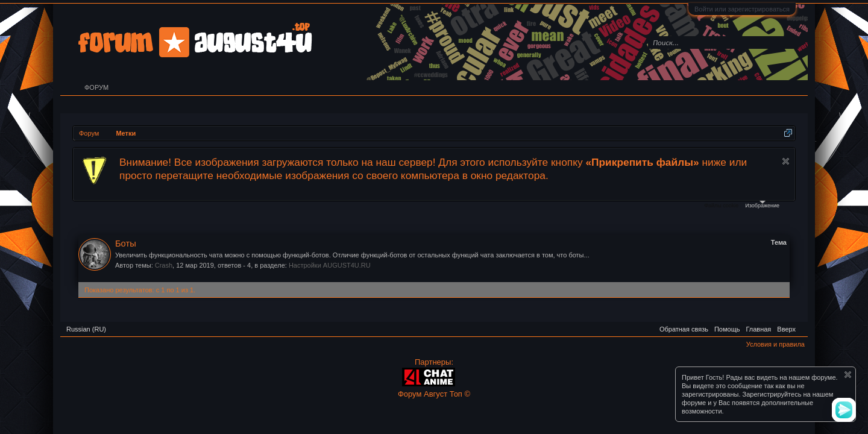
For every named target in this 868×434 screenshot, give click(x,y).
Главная (758, 329)
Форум (96, 87)
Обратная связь (684, 329)
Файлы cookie (721, 206)
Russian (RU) (86, 329)
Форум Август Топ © (434, 394)
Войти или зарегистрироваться (742, 9)
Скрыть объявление (786, 161)
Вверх (786, 329)
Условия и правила (775, 344)
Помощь (727, 329)
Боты (126, 244)
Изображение (762, 205)
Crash (164, 265)
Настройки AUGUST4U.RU (330, 265)
